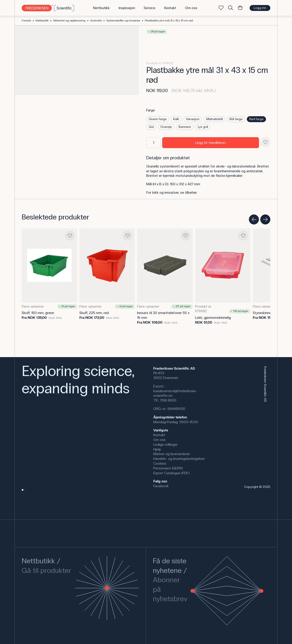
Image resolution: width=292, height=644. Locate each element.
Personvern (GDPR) (168, 468)
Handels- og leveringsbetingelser (179, 459)
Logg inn (260, 8)
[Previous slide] (254, 219)
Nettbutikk (42, 21)
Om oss (159, 440)
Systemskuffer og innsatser (123, 21)
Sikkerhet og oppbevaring (69, 21)
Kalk (176, 119)
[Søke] (231, 8)
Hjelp (157, 449)
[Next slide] (265, 219)
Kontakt (159, 435)
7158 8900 (168, 400)
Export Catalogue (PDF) (172, 473)
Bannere (185, 127)
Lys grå (203, 127)
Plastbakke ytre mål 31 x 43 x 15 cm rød (169, 21)
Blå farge (236, 119)
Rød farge (256, 119)
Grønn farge (158, 119)
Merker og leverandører (172, 454)
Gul (151, 127)
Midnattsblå (215, 119)
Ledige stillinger (166, 444)
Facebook (161, 486)
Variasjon (193, 119)
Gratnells (96, 21)
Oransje (166, 127)
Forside (26, 21)
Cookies (160, 463)
